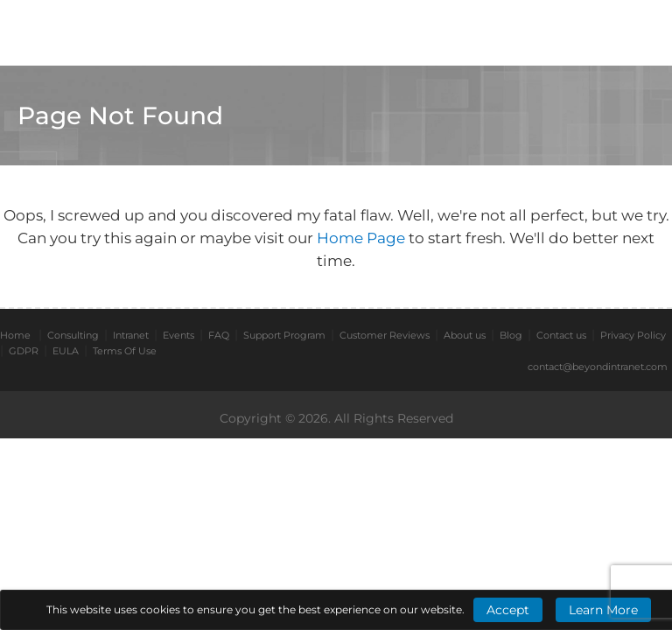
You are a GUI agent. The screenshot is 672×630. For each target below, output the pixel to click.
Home (15, 335)
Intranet (131, 335)
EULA (66, 351)
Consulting (73, 335)
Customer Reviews (385, 335)
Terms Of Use (125, 351)
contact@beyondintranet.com (598, 367)
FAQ (219, 335)
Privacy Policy (633, 335)
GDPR (24, 351)
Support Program (284, 335)
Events (178, 335)
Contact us (561, 335)
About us (465, 335)
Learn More (603, 610)
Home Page (363, 238)
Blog (511, 335)
